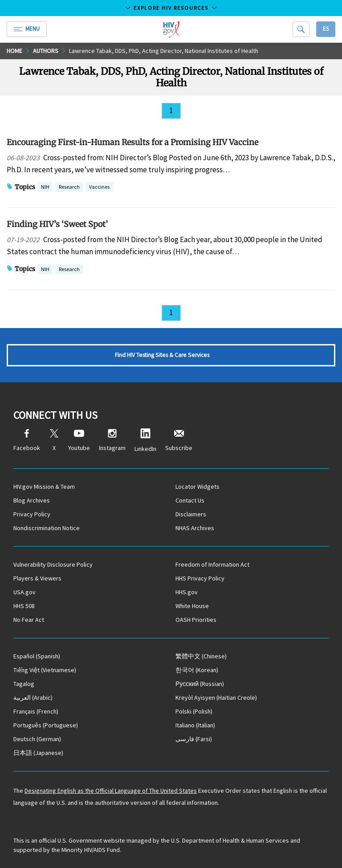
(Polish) (194, 711)
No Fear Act (29, 620)
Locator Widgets (197, 487)
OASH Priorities (196, 620)
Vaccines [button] (99, 188)
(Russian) (200, 684)
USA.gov (24, 592)
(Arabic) (33, 698)
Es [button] (326, 29)
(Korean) (197, 670)
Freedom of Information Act (212, 564)
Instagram (112, 440)
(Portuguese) (46, 725)
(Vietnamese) (45, 670)
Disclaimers (191, 514)
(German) (37, 739)
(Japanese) (38, 753)
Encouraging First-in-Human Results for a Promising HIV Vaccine (132, 142)
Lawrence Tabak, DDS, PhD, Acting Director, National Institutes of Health (164, 51)
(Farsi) (194, 739)
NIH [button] (45, 188)
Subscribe (179, 440)
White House (192, 606)
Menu (27, 29)
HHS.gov (187, 592)
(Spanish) (37, 656)
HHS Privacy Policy (200, 578)
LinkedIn (145, 440)
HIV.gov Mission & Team (44, 487)
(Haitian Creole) (216, 698)
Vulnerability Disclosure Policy (53, 564)
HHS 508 (24, 606)
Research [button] (69, 188)
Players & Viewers (37, 578)
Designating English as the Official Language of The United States (111, 791)
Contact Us (190, 500)
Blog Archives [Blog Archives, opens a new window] (32, 500)
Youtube (79, 440)
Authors (46, 51)
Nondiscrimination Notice (47, 528)
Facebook (27, 440)
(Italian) (195, 725)
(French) (36, 711)
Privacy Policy (32, 514)
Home (14, 51)
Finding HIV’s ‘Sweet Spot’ (57, 224)
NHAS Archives (195, 528)
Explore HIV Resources (171, 8)
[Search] (301, 29)
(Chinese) (201, 656)
